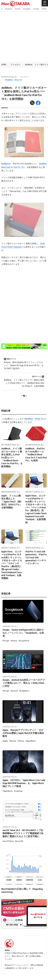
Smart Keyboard (15, 247)
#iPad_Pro (18, 80)
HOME (4, 65)
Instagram (27, 9)
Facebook (8, 9)
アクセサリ (16, 65)
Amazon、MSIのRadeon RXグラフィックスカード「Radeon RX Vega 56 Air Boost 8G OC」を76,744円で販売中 (24, 364)
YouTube (36, 9)
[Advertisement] (24, 36)
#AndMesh (9, 80)
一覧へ (24, 396)
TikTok (44, 9)
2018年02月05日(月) (9, 77)
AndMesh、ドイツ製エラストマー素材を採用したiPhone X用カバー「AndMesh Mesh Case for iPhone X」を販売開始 (24, 381)
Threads (18, 9)
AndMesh (5, 164)
